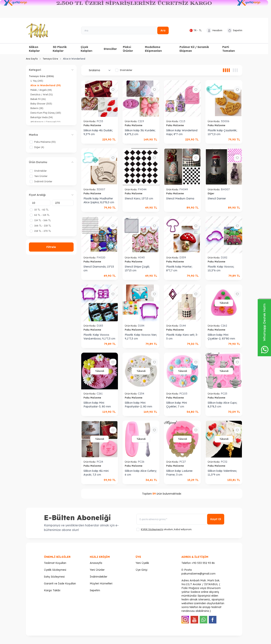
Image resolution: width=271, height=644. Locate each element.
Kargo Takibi (52, 590)
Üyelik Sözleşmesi (55, 570)
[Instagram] (185, 620)
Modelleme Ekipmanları (153, 49)
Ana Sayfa (32, 59)
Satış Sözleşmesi (54, 577)
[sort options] (99, 70)
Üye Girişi (141, 570)
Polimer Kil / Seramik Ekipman (194, 49)
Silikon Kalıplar (34, 49)
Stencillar (110, 49)
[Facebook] (213, 620)
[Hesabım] (214, 30)
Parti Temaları (229, 49)
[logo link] (49, 31)
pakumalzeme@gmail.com (198, 574)
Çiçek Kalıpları (86, 49)
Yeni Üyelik (142, 563)
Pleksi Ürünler (128, 49)
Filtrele (51, 247)
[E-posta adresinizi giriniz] (180, 519)
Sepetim (95, 590)
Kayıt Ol (216, 519)
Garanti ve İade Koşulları (60, 583)
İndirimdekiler (99, 577)
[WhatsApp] (203, 620)
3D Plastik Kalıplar (60, 49)
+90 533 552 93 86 (203, 563)
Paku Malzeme (93, 125)
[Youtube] (194, 620)
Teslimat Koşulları (55, 563)
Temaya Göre (50, 59)
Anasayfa (96, 563)
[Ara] (125, 30)
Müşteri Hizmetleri (101, 583)
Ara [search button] (163, 30)
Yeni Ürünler (97, 570)
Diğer (211, 193)
